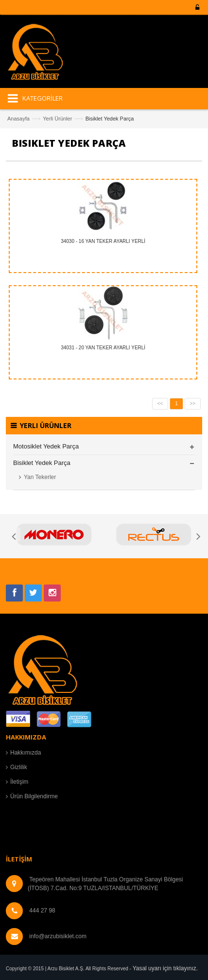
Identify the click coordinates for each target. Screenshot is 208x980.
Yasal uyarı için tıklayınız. (165, 968)
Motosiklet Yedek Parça (46, 446)
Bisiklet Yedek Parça (42, 463)
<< (160, 404)
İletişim (19, 782)
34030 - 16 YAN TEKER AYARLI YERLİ (103, 241)
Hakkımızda (26, 753)
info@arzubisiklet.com (58, 936)
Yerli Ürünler (57, 119)
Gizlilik (19, 767)
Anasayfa (18, 119)
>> (193, 404)
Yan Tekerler (40, 477)
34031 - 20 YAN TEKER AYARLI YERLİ (103, 348)
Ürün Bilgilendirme (34, 796)
